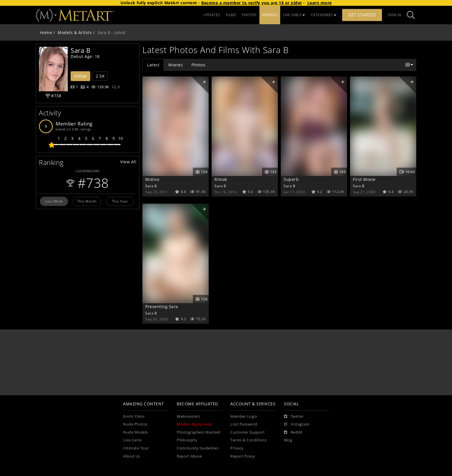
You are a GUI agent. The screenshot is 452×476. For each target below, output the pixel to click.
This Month (87, 201)
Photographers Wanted (198, 432)
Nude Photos (135, 424)
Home (46, 32)
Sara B (151, 186)
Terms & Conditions (248, 440)
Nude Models (135, 432)
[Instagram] (297, 424)
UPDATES (212, 15)
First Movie (364, 179)
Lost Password (244, 424)
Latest (153, 65)
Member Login (244, 416)
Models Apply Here (194, 424)
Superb (291, 179)
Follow (80, 76)
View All (128, 162)
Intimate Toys (136, 448)
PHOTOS (249, 15)
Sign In (394, 15)
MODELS (270, 15)
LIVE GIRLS (294, 15)
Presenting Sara (162, 307)
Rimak (221, 179)
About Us (132, 456)
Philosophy (187, 440)
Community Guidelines (198, 448)
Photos (198, 65)
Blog (288, 440)
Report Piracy (243, 456)
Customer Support (247, 432)
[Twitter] (294, 417)
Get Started (362, 15)
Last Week (54, 201)
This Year (120, 201)
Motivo (152, 179)
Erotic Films (134, 416)
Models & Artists (75, 32)
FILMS (231, 15)
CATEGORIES (324, 15)
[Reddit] (293, 432)
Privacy (237, 448)
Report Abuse (189, 456)
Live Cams (132, 440)
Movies (176, 65)
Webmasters (188, 416)
